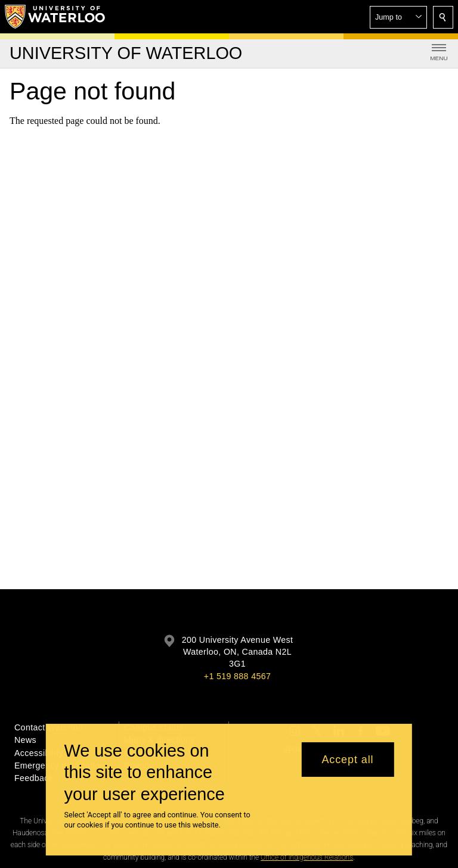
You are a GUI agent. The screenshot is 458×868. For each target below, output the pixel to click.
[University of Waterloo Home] (55, 17)
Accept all (347, 767)
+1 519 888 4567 (237, 676)
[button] (398, 17)
